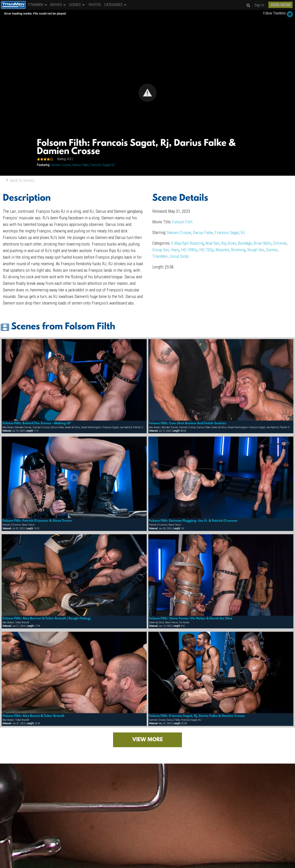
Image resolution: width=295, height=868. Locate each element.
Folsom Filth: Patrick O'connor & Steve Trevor (37, 521)
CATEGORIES (116, 5)
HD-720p (206, 250)
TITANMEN (38, 5)
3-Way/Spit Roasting (187, 243)
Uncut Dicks (179, 256)
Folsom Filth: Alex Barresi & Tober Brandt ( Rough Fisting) (47, 619)
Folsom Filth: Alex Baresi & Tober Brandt (33, 716)
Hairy (175, 250)
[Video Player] (147, 93)
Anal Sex (213, 243)
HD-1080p (189, 250)
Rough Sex (256, 250)
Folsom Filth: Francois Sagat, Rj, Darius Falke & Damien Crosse (197, 716)
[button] (147, 93)
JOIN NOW (280, 5)
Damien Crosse (61, 165)
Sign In (259, 5)
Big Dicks (229, 243)
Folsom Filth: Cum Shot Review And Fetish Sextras (187, 423)
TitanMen (160, 256)
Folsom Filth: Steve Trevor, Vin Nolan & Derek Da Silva (191, 619)
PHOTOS (95, 5)
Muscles (222, 250)
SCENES (77, 5)
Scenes (272, 250)
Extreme (280, 243)
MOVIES (58, 5)
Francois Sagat (100, 165)
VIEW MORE (148, 740)
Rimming (238, 250)
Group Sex (161, 250)
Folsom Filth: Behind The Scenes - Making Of (36, 423)
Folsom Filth (182, 222)
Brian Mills (263, 243)
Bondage (245, 243)
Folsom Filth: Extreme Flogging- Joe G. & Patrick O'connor (193, 521)
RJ (113, 165)
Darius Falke (80, 165)
